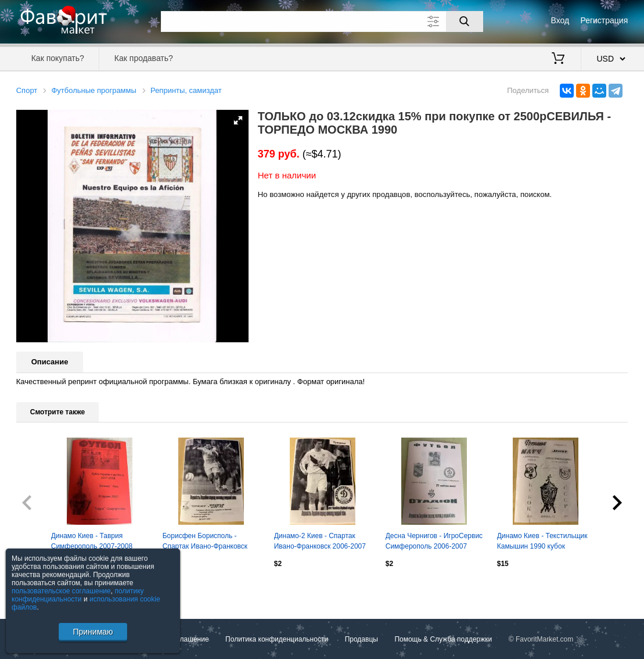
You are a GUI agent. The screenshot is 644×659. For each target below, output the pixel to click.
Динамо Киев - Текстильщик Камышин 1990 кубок (542, 541)
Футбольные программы (93, 90)
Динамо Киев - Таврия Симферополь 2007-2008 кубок (92, 542)
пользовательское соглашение (61, 591)
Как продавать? (144, 58)
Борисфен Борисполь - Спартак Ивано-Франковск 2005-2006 (205, 542)
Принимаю (93, 632)
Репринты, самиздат (186, 90)
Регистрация (604, 20)
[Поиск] (465, 22)
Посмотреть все (42, 588)
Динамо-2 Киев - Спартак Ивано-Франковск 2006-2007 (320, 541)
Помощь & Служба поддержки (443, 639)
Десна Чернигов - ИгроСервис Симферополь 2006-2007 (434, 541)
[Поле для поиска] (322, 22)
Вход (560, 20)
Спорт (27, 90)
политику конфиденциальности (78, 595)
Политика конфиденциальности (277, 639)
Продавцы (361, 639)
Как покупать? (58, 58)
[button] (238, 120)
